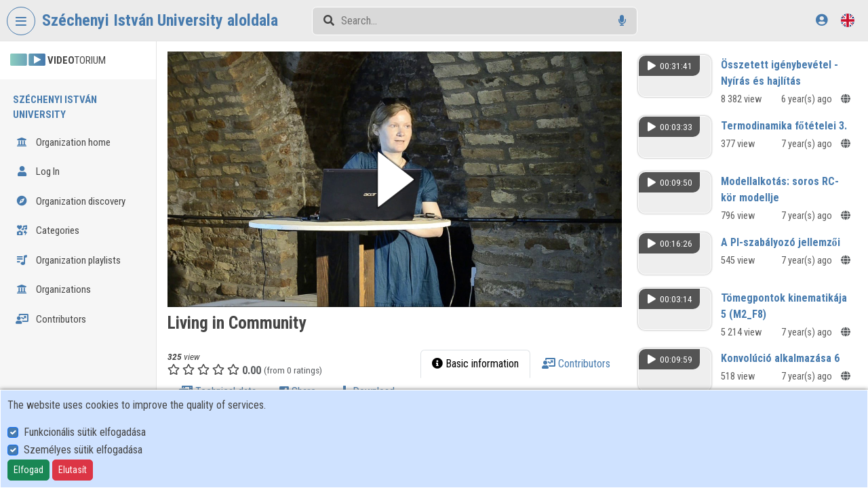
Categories (47, 230)
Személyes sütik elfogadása (83, 450)
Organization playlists (68, 260)
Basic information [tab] (475, 364)
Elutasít (73, 470)
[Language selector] (848, 20)
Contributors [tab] (576, 364)
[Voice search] (622, 21)
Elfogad (28, 470)
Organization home (63, 142)
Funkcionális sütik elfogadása (85, 432)
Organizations (53, 289)
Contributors (51, 319)
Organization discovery (71, 201)
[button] (395, 179)
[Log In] (822, 20)
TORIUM (58, 60)
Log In (38, 171)
